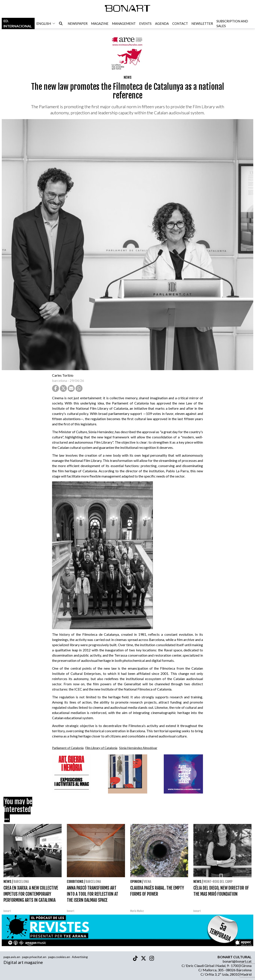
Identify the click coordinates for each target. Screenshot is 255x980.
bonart (7, 911)
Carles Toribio (63, 375)
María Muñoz (137, 911)
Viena (147, 882)
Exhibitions (75, 882)
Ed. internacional (18, 24)
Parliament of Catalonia (68, 748)
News (128, 77)
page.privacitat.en (34, 957)
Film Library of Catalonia (101, 748)
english (46, 24)
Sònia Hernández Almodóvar (138, 748)
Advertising (80, 957)
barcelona (60, 380)
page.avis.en (12, 957)
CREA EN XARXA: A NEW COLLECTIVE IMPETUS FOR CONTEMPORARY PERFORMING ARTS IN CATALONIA (31, 894)
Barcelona (21, 882)
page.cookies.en (59, 957)
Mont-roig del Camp (218, 882)
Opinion (136, 882)
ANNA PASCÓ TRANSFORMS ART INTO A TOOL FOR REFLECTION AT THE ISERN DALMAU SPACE (93, 894)
